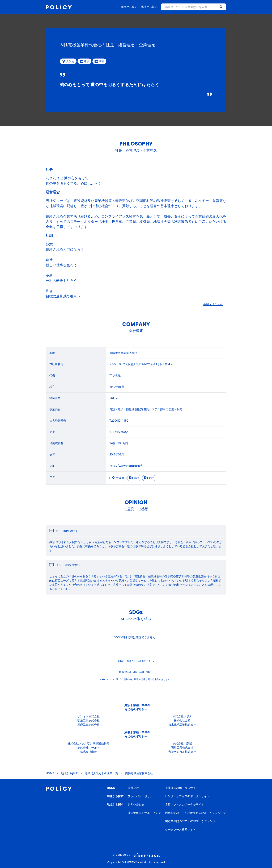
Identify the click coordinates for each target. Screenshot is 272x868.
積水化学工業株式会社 (182, 725)
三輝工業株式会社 (88, 725)
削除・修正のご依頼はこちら (136, 661)
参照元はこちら (213, 304)
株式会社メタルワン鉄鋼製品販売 (88, 743)
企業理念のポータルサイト (182, 788)
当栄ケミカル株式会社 (182, 752)
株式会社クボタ (182, 716)
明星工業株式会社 (88, 720)
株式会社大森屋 (182, 743)
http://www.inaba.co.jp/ (126, 466)
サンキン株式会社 (88, 716)
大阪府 (118, 478)
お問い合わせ (136, 805)
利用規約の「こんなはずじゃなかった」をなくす (196, 813)
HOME (50, 773)
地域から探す (149, 7)
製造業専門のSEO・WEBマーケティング (190, 821)
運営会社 (133, 788)
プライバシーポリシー (142, 796)
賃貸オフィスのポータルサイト (185, 805)
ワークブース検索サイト (180, 830)
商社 (149, 478)
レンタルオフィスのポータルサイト (187, 796)
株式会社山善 (182, 720)
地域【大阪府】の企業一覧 (101, 773)
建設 (134, 478)
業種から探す (129, 7)
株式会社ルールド (88, 748)
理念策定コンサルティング (144, 813)
